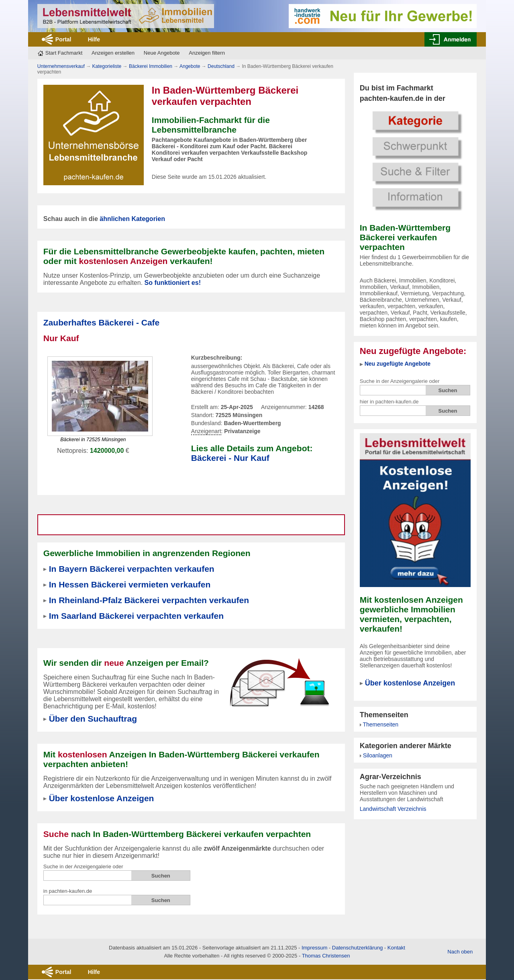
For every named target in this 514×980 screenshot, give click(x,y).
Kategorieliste (107, 66)
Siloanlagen (378, 755)
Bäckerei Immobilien (151, 66)
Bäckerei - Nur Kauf (230, 458)
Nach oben (460, 952)
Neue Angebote (162, 53)
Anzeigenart (206, 432)
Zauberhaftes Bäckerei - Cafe (101, 322)
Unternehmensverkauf (61, 66)
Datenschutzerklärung (357, 948)
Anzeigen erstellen (113, 53)
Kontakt (396, 948)
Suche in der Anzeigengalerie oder (400, 381)
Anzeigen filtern (207, 53)
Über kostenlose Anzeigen (410, 683)
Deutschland (221, 66)
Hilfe (94, 39)
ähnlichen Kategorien (132, 219)
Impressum (314, 948)
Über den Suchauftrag (93, 719)
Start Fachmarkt (64, 53)
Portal (63, 39)
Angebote (190, 66)
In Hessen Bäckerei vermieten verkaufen (130, 584)
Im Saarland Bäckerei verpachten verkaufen (136, 616)
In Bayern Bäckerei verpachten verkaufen (132, 569)
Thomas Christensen (326, 956)
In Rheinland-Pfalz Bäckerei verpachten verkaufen (149, 600)
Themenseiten (380, 724)
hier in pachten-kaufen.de (389, 402)
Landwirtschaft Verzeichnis (393, 809)
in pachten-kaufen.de (68, 891)
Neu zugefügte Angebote (398, 364)
